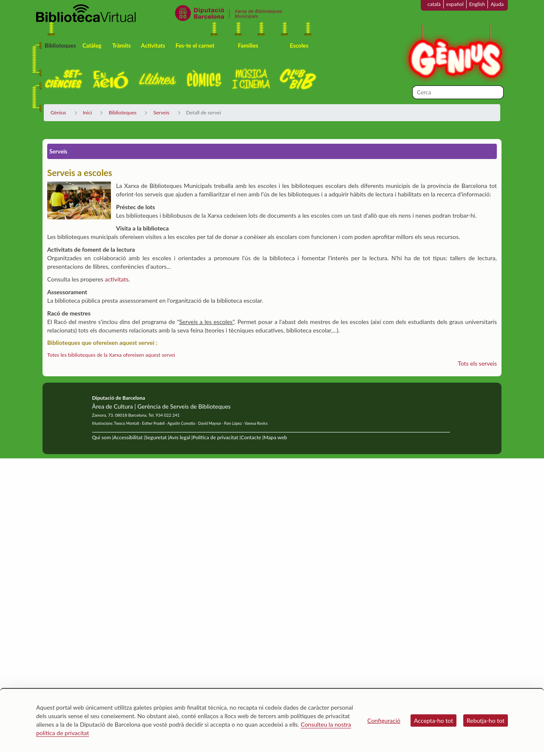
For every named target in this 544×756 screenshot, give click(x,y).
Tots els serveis (477, 363)
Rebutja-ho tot (486, 720)
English (477, 4)
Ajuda (497, 4)
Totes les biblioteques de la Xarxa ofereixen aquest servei (111, 355)
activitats (117, 279)
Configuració (384, 720)
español (455, 4)
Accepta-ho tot (433, 720)
